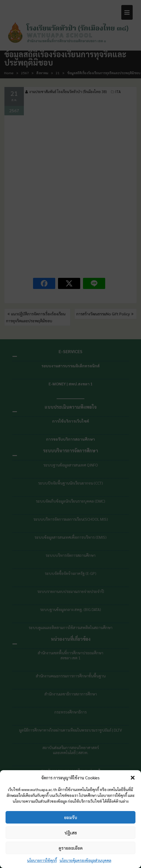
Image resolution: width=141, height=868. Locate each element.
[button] (133, 778)
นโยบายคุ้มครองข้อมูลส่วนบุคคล (85, 860)
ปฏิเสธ (71, 833)
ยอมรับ (71, 817)
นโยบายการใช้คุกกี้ (42, 860)
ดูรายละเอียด (71, 848)
